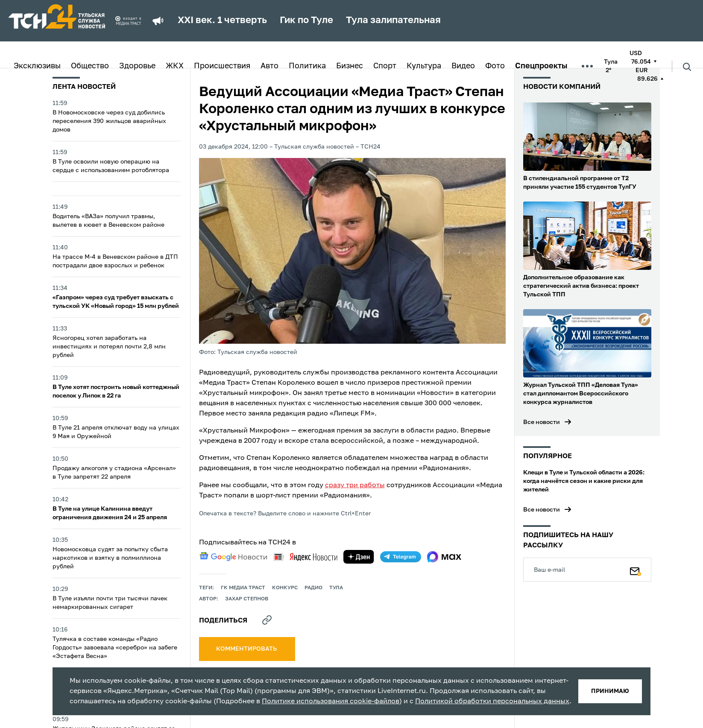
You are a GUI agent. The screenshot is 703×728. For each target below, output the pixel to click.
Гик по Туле (306, 20)
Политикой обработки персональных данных (492, 702)
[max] (444, 557)
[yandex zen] (359, 557)
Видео (463, 66)
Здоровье (137, 66)
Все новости (542, 422)
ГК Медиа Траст (243, 588)
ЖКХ (175, 66)
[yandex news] (305, 557)
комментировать (247, 649)
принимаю (610, 691)
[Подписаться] (636, 570)
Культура (424, 66)
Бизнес (350, 66)
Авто (269, 66)
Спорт (385, 66)
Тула (336, 588)
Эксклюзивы (37, 66)
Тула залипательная (393, 20)
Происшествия (222, 66)
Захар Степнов (247, 599)
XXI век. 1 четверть (222, 20)
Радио (313, 588)
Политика (307, 66)
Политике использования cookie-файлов (331, 702)
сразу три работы (355, 485)
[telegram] (401, 557)
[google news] (233, 557)
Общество (90, 66)
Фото (495, 66)
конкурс (285, 588)
